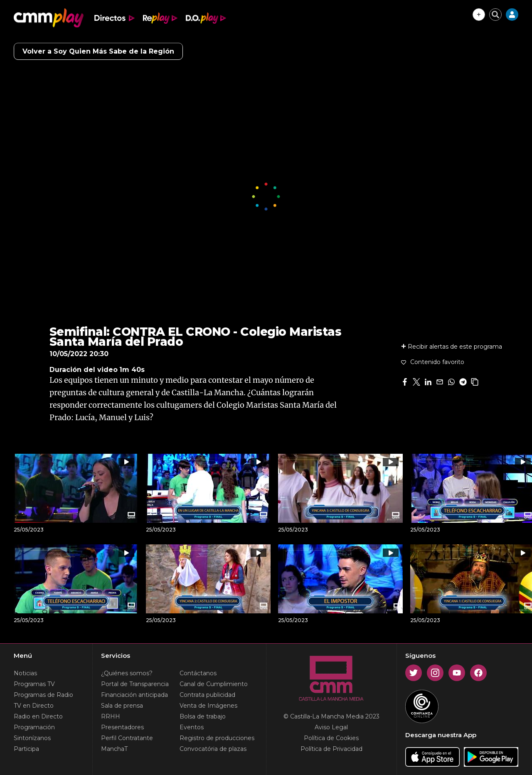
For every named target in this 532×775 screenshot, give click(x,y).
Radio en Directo (38, 716)
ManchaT (114, 749)
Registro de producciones (217, 738)
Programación (34, 727)
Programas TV (34, 684)
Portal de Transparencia (135, 684)
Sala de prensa (122, 706)
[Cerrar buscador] (495, 15)
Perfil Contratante (127, 738)
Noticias (25, 673)
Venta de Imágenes (208, 706)
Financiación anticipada (134, 695)
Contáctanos (198, 673)
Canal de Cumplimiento (214, 684)
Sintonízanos (32, 738)
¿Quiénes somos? (127, 673)
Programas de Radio (43, 695)
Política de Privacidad (331, 749)
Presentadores (122, 727)
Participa (26, 749)
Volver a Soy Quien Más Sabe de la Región (98, 51)
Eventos (192, 727)
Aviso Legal (331, 727)
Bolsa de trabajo (203, 716)
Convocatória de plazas (213, 749)
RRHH (111, 716)
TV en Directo (34, 706)
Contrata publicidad (207, 695)
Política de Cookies (331, 738)
